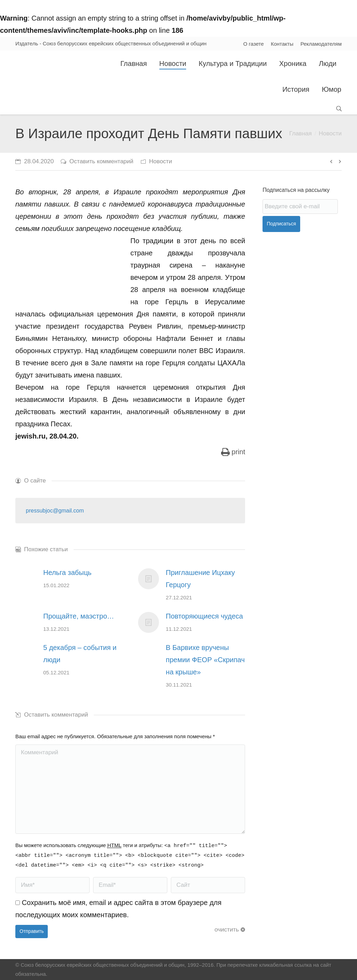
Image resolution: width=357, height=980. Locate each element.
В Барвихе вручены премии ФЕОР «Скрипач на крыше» (205, 660)
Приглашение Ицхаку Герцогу (200, 579)
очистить (227, 930)
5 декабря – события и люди (80, 654)
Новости (330, 133)
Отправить (32, 931)
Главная (300, 133)
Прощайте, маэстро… (79, 616)
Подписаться (281, 224)
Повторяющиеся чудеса (204, 616)
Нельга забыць (67, 573)
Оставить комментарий (101, 161)
